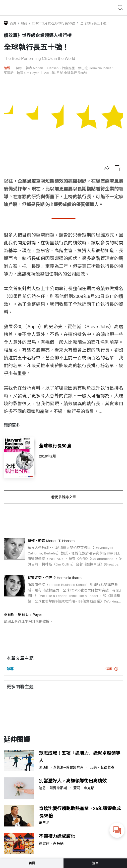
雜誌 (24, 23)
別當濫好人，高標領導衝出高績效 (73, 781)
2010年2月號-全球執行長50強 (53, 23)
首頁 (13, 23)
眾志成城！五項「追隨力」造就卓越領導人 (80, 757)
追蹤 (112, 669)
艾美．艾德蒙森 (102, 768)
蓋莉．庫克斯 (84, 788)
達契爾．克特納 (51, 844)
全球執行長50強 (55, 446)
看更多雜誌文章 (63, 497)
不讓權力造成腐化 (57, 836)
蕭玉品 (44, 823)
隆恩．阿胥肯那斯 (53, 788)
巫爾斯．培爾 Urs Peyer (21, 73)
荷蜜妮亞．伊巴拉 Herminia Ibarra (86, 68)
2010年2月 (47, 456)
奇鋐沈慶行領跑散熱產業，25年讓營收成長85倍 (80, 812)
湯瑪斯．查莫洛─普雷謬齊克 (61, 768)
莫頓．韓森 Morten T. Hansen (37, 68)
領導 (7, 68)
